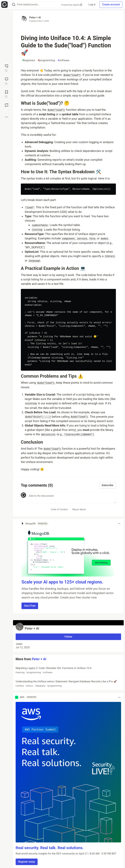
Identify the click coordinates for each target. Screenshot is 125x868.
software (64, 60)
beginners (29, 60)
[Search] (14, 5)
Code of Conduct (59, 509)
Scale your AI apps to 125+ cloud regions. (62, 582)
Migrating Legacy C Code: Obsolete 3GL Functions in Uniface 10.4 (68, 670)
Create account (111, 4)
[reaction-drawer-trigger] (7, 68)
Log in (92, 4)
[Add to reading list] (7, 94)
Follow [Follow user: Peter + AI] (68, 637)
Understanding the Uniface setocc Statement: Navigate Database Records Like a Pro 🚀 (68, 684)
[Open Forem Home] (4, 5)
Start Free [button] (30, 606)
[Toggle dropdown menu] (119, 524)
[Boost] (7, 105)
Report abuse (79, 509)
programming (46, 60)
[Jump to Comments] (7, 81)
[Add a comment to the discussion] (72, 498)
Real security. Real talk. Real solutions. (50, 848)
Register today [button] (27, 862)
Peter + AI (35, 18)
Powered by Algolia (72, 5)
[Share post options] (7, 117)
